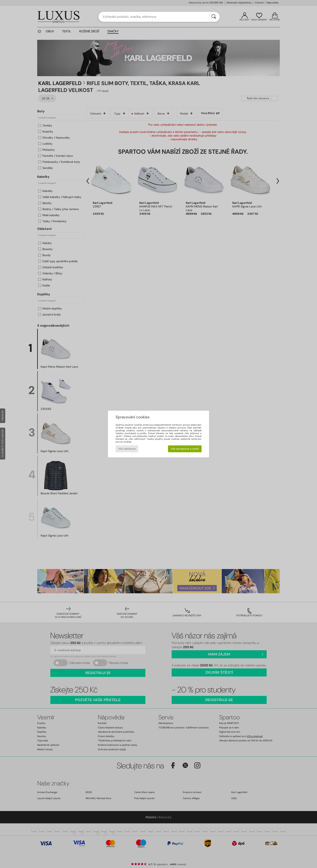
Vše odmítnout (127, 449)
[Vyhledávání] (214, 17)
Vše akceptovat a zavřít (185, 449)
